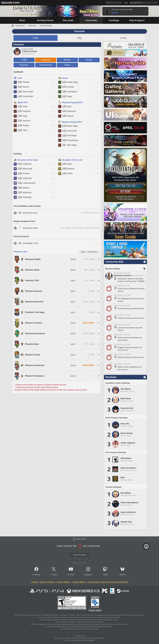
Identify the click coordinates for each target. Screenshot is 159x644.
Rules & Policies (47, 582)
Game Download (79, 555)
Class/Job (46, 60)
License (34, 582)
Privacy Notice (63, 582)
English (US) (137, 3)
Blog (80, 38)
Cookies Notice (78, 582)
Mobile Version (81, 539)
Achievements (46, 65)
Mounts (89, 60)
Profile (36, 38)
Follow (67, 65)
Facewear (24, 65)
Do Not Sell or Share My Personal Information (108, 582)
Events (123, 38)
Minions (67, 60)
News (55, 575)
